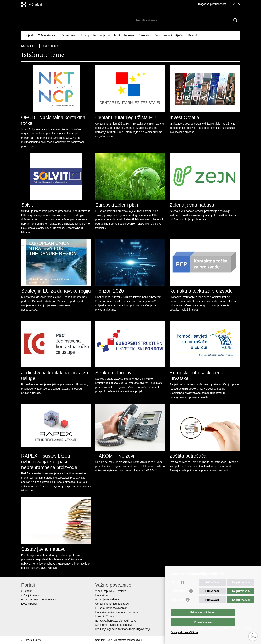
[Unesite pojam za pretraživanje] (182, 20)
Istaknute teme (124, 35)
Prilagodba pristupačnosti (212, 4)
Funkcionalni (179, 599)
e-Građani (27, 591)
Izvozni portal (29, 604)
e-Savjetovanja (30, 595)
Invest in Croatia (105, 616)
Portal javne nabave (107, 599)
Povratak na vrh (33, 640)
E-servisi (144, 35)
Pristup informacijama (95, 35)
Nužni (175, 590)
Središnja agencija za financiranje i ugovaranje (123, 629)
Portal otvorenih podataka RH (39, 599)
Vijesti (30, 35)
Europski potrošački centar (111, 608)
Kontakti (194, 35)
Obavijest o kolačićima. (185, 632)
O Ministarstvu (48, 35)
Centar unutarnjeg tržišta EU (112, 604)
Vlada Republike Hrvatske (111, 591)
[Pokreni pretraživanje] (235, 20)
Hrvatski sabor (104, 595)
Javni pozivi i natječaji (169, 35)
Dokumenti (69, 35)
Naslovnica (28, 46)
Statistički (178, 607)
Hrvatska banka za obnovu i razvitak (117, 612)
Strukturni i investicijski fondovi (114, 625)
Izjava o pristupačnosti (154, 640)
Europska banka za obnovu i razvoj (116, 621)
